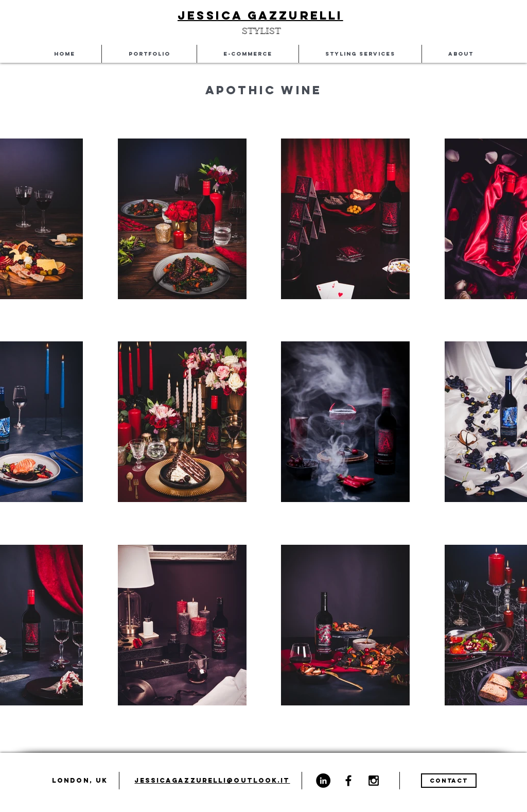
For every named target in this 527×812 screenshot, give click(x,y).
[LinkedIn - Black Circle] (323, 781)
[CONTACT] (449, 781)
